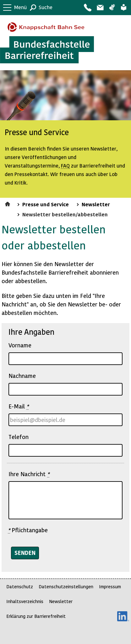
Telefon (19, 437)
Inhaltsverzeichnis (25, 601)
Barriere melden (100, 8)
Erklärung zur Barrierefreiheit (36, 616)
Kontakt (87, 8)
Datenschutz (20, 587)
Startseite (8, 203)
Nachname (22, 376)
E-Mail (19, 406)
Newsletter (96, 204)
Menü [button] (20, 7)
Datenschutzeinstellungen (66, 587)
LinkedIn (123, 616)
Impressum (110, 587)
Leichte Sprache (124, 8)
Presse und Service (46, 204)
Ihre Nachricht (29, 474)
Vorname (20, 345)
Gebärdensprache (112, 8)
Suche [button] (46, 7)
